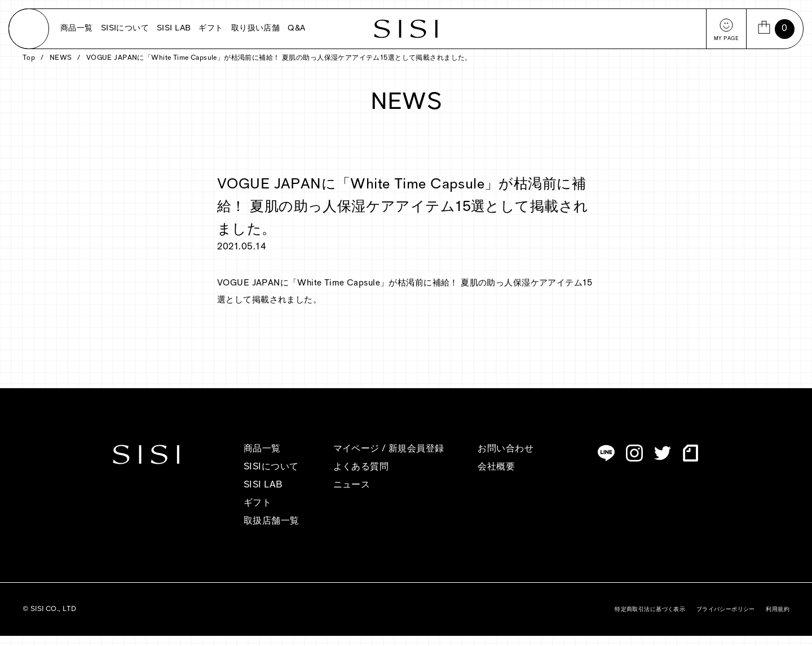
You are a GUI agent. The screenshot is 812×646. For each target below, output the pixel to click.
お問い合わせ (506, 459)
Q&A (296, 28)
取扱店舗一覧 (272, 531)
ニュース (352, 495)
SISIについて (125, 28)
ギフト (211, 28)
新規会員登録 (416, 459)
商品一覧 (77, 28)
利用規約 (778, 620)
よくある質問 (361, 477)
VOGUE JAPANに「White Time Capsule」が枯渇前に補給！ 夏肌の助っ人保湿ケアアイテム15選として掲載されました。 (279, 68)
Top (29, 68)
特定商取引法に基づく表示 (650, 620)
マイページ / (361, 459)
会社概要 (496, 477)
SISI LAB (174, 28)
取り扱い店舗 (256, 28)
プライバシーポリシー (726, 620)
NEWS (61, 68)
